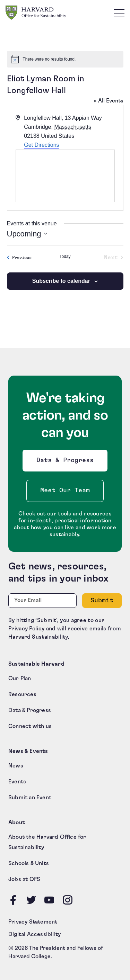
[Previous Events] (19, 258)
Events (17, 782)
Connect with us (30, 726)
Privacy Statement (33, 922)
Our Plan (20, 678)
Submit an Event (30, 798)
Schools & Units (29, 863)
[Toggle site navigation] (119, 13)
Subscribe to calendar (61, 281)
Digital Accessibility (34, 934)
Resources (22, 694)
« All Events (109, 101)
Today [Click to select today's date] (65, 257)
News (16, 766)
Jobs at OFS (24, 879)
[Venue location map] (65, 176)
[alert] (65, 59)
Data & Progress (67, 462)
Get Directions (41, 145)
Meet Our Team (65, 491)
